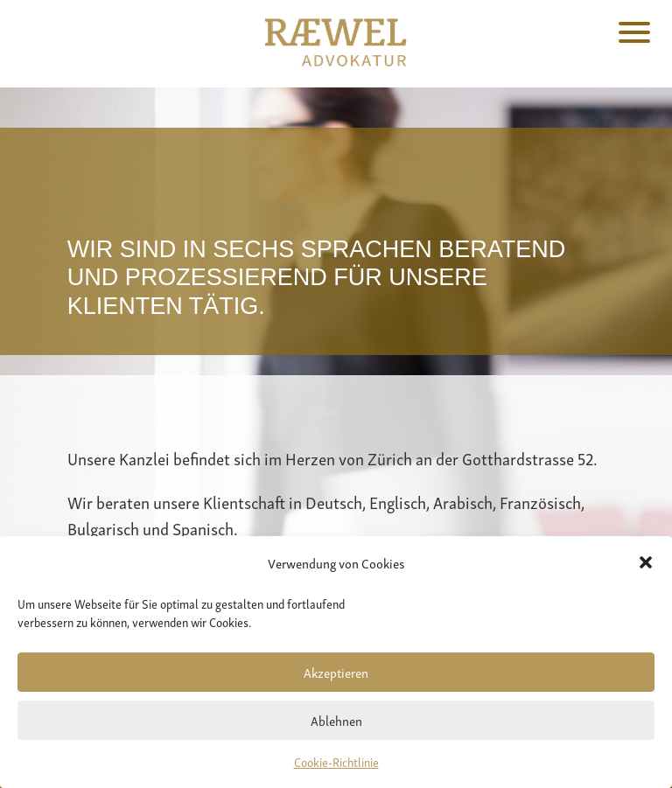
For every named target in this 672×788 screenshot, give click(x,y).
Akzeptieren (336, 672)
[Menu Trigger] (635, 30)
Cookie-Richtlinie (336, 761)
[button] (646, 562)
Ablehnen (336, 720)
